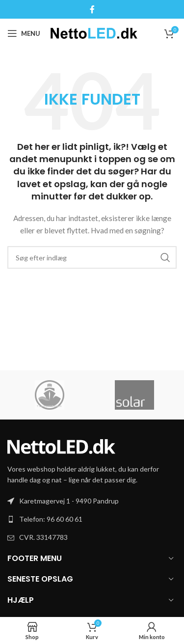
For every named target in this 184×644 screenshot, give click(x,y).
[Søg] (92, 257)
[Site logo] (94, 33)
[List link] (92, 519)
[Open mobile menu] (24, 33)
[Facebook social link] (92, 9)
